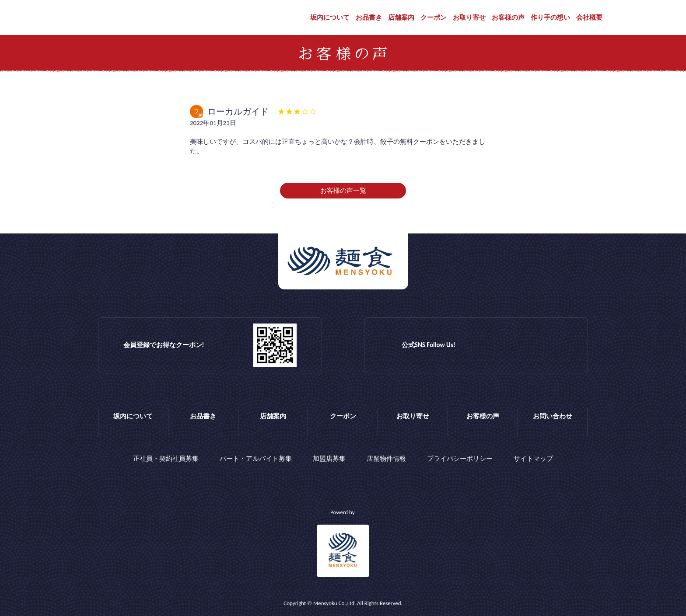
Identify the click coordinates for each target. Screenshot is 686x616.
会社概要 (589, 17)
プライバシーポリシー (460, 459)
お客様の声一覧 (343, 191)
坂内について (330, 17)
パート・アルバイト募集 (256, 459)
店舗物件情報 (386, 459)
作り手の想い (550, 17)
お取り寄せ (469, 17)
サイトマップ (533, 459)
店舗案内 (401, 17)
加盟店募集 (329, 459)
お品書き (369, 17)
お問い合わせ (553, 416)
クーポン (434, 17)
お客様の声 (508, 17)
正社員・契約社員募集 (166, 459)
